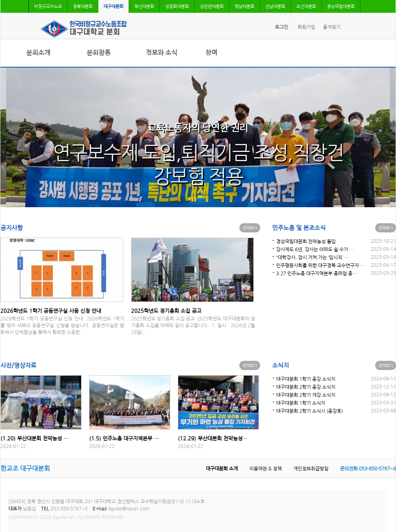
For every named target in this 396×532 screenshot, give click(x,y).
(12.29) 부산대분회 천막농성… (213, 439)
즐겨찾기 (332, 27)
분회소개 (38, 53)
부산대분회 (144, 7)
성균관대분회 (212, 7)
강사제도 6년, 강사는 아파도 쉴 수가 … (315, 250)
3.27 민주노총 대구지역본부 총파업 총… (316, 274)
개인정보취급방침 (311, 469)
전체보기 (250, 228)
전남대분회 (275, 7)
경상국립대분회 (341, 7)
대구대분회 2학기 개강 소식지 (306, 395)
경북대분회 (83, 7)
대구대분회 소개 (222, 469)
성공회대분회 (177, 7)
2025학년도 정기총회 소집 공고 (166, 311)
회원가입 (306, 27)
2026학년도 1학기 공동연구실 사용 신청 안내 (51, 311)
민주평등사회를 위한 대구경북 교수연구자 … (320, 266)
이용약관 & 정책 (266, 469)
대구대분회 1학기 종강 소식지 (306, 379)
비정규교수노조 (48, 7)
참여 (211, 53)
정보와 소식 (162, 53)
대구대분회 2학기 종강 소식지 (306, 387)
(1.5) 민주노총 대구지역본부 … (124, 439)
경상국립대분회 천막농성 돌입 (306, 242)
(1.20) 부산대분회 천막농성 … (34, 439)
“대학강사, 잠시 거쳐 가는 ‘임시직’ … (312, 258)
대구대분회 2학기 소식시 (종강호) (309, 411)
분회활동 (99, 53)
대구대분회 (113, 7)
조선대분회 (306, 7)
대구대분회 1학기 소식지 (301, 403)
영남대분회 (245, 7)
